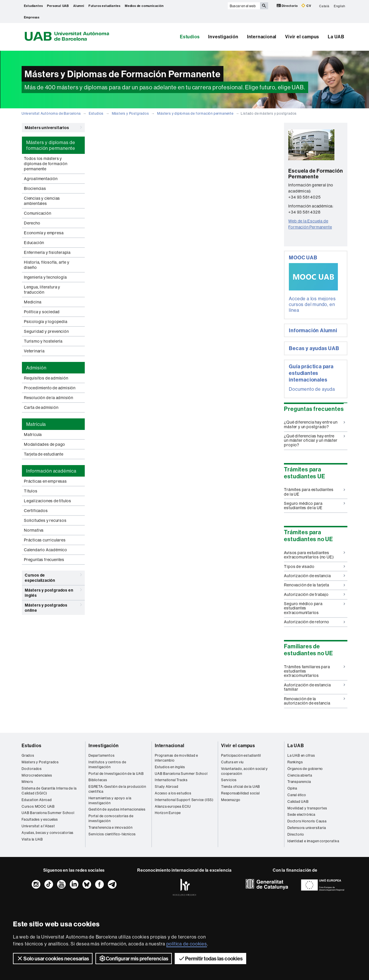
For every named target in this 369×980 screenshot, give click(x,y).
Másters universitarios (53, 127)
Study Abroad (167, 787)
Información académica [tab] (51, 471)
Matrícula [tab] (36, 424)
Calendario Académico (46, 550)
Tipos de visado (315, 567)
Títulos (31, 491)
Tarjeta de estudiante (44, 454)
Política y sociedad (42, 312)
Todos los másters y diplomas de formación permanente (46, 164)
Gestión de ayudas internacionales (117, 809)
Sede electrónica (301, 814)
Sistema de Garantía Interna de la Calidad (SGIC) (49, 791)
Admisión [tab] (36, 368)
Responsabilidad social (240, 793)
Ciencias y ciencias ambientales (42, 201)
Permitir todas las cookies (210, 958)
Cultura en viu (232, 762)
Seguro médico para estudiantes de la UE (315, 506)
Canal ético (297, 795)
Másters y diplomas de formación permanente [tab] (51, 145)
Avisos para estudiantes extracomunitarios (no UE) (315, 555)
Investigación (223, 37)
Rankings (295, 762)
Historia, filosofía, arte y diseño (47, 265)
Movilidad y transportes (307, 808)
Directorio (288, 6)
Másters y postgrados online (53, 607)
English (340, 6)
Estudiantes (33, 6)
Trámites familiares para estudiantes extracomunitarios (315, 671)
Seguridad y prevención (46, 331)
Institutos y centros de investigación (107, 764)
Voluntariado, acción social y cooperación (244, 771)
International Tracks (171, 780)
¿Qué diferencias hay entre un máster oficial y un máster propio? (315, 440)
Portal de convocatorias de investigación (111, 818)
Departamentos (101, 755)
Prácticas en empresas (45, 481)
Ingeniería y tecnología (45, 277)
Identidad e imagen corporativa (313, 841)
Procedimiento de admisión (50, 388)
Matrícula (33, 435)
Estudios (190, 37)
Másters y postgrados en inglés (53, 592)
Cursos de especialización (53, 577)
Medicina (33, 302)
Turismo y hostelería (43, 341)
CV (306, 6)
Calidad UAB (298, 801)
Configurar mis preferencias (134, 958)
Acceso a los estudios (173, 793)
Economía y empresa (44, 233)
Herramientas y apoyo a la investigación (110, 800)
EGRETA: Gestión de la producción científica (117, 789)
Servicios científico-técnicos (112, 834)
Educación (34, 243)
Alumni (79, 6)
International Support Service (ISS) (184, 800)
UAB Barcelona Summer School (48, 813)
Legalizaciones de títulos (48, 501)
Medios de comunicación (144, 6)
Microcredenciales (37, 775)
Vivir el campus (302, 37)
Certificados (36, 511)
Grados (28, 755)
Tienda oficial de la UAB (241, 787)
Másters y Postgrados (130, 113)
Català (324, 6)
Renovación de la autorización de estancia (315, 701)
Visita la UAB (32, 839)
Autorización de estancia (315, 576)
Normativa (34, 530)
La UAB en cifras (301, 755)
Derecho (32, 223)
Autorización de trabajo (315, 594)
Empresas (32, 17)
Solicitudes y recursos (45, 520)
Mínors (27, 782)
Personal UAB (58, 6)
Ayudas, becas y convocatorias (48, 833)
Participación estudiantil (241, 755)
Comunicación (38, 213)
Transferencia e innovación (111, 827)
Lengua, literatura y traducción (42, 290)
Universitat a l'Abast (38, 826)
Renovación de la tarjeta (315, 585)
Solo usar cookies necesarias (53, 958)
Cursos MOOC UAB (38, 806)
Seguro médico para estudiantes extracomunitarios (315, 608)
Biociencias (35, 188)
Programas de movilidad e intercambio (176, 758)
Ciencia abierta (300, 775)
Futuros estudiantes (105, 6)
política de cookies (187, 944)
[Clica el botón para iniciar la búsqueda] (264, 6)
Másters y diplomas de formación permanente (195, 113)
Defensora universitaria (307, 828)
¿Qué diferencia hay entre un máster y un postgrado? (315, 424)
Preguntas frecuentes (44, 560)
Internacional (262, 37)
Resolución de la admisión (49, 398)
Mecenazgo (231, 800)
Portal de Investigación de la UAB (116, 774)
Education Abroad (37, 800)
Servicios (229, 780)
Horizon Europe (168, 813)
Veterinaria (34, 351)
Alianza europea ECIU (173, 806)
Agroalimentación (41, 179)
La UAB (336, 37)
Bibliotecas (98, 780)
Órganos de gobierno (305, 769)
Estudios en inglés (170, 767)
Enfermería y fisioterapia (47, 252)
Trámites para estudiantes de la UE (315, 492)
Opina (292, 788)
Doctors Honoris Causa (307, 821)
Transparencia (299, 782)
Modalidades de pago (45, 444)
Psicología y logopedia (46, 322)
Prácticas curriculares (45, 540)
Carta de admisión (41, 407)
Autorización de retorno (315, 622)
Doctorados (32, 769)
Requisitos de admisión (46, 378)
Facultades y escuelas (40, 819)
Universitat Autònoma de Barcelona (51, 113)
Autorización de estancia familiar (315, 687)
